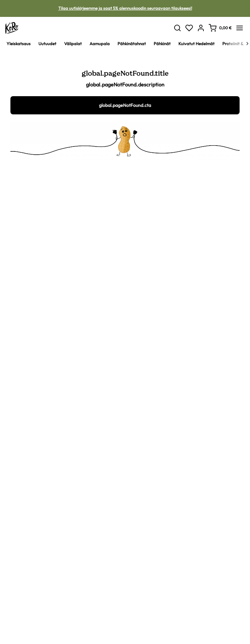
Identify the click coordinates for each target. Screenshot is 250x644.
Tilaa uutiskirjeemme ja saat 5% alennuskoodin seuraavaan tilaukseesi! (125, 8)
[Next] (247, 44)
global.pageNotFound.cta (125, 105)
